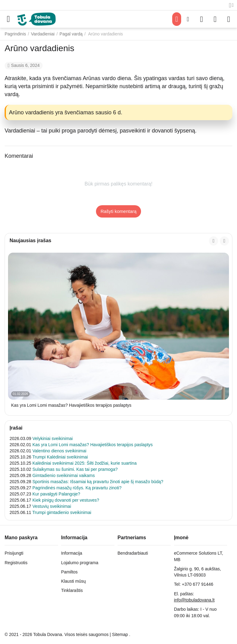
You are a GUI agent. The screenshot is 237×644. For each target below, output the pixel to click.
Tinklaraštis (72, 590)
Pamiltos (69, 572)
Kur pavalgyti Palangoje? (56, 494)
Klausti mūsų (73, 581)
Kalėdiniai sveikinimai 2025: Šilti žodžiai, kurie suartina (85, 463)
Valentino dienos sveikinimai (59, 451)
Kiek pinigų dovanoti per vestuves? (66, 500)
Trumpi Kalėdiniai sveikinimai (60, 457)
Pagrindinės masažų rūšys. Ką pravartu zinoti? (77, 488)
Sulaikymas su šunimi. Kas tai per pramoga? (75, 469)
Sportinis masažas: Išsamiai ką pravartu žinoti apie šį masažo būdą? (98, 482)
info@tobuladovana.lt (194, 600)
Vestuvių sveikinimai (52, 506)
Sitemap (120, 634)
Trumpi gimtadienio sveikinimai (62, 512)
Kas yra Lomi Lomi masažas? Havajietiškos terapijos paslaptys (71, 405)
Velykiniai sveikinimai (53, 438)
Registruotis (16, 563)
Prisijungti (14, 553)
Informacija (72, 553)
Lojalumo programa (80, 563)
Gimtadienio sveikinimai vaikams (64, 475)
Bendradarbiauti (133, 553)
